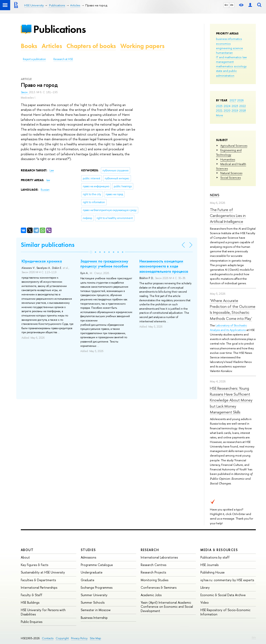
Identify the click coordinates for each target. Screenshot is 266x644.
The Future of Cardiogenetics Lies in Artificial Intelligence (228, 216)
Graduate (88, 580)
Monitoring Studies (154, 580)
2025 (219, 106)
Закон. (25, 92)
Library (205, 587)
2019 (235, 110)
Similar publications (48, 245)
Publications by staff (215, 557)
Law (52, 170)
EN (232, 5)
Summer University (94, 595)
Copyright (62, 638)
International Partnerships (39, 587)
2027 (233, 100)
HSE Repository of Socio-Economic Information (225, 612)
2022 (243, 106)
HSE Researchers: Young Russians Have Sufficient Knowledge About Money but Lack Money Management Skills (231, 400)
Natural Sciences (231, 173)
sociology (240, 66)
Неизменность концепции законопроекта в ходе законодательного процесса (164, 266)
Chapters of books (91, 46)
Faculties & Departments (38, 580)
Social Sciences (230, 177)
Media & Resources (219, 550)
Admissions (88, 557)
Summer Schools (93, 602)
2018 (243, 110)
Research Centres (153, 565)
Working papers (142, 46)
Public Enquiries (32, 622)
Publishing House (213, 572)
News (215, 195)
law (245, 57)
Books (29, 46)
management (225, 62)
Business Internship (94, 618)
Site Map (95, 638)
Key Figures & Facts (34, 565)
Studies (88, 550)
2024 (227, 106)
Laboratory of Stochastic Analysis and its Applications (228, 328)
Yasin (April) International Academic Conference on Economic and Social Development (167, 606)
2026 (240, 100)
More (220, 115)
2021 (219, 110)
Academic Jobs (151, 595)
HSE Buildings (30, 602)
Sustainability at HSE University (43, 572)
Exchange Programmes (97, 587)
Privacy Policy (79, 638)
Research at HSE (63, 59)
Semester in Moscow (96, 610)
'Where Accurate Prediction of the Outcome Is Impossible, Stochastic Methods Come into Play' (233, 309)
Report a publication (34, 59)
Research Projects (153, 572)
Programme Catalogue (97, 565)
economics (223, 44)
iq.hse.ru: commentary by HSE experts (227, 580)
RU (226, 5)
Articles (52, 46)
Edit (254, 637)
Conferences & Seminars (159, 587)
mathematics (224, 66)
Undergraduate (92, 572)
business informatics (229, 39)
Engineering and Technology (229, 152)
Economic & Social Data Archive (223, 595)
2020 (227, 110)
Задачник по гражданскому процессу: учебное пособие (104, 264)
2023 (235, 106)
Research (150, 550)
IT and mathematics (229, 57)
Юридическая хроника (42, 261)
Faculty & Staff (32, 595)
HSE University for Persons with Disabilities (43, 612)
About (27, 550)
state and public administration (226, 73)
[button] (91, 252)
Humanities (228, 159)
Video (205, 602)
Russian (45, 190)
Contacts (48, 638)
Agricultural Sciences (234, 146)
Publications (59, 29)
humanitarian (224, 53)
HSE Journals (209, 565)
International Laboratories (159, 557)
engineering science (229, 48)
